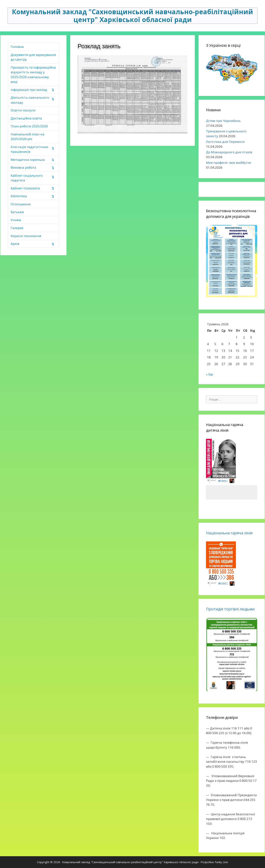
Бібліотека (19, 196)
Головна (17, 47)
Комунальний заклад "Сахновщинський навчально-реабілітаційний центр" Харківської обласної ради (132, 16)
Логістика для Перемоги (225, 142)
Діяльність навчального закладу (30, 100)
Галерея (17, 228)
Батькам (17, 212)
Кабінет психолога (25, 188)
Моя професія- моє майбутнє (229, 163)
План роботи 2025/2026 (29, 126)
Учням (16, 220)
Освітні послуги (23, 110)
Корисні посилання (26, 236)
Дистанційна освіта (26, 118)
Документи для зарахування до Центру (33, 57)
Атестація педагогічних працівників (29, 149)
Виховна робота (23, 167)
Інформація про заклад (29, 90)
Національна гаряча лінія (229, 533)
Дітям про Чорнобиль (223, 121)
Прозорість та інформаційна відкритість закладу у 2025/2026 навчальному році (33, 75)
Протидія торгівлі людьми (230, 609)
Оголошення (21, 204)
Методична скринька (28, 160)
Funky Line (221, 862)
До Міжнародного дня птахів (229, 152)
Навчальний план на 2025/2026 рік (27, 137)
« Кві (210, 374)
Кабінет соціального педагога (27, 178)
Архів (15, 244)
